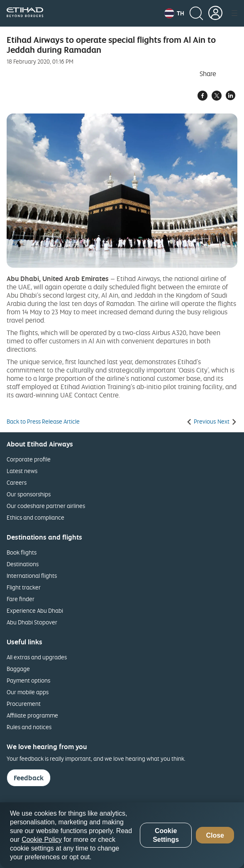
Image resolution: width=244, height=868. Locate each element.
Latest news (22, 471)
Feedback (29, 778)
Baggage (18, 669)
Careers (17, 482)
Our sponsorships (29, 494)
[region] (122, 835)
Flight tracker (24, 587)
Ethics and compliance (35, 517)
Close (215, 835)
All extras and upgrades (37, 657)
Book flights (22, 552)
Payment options (28, 680)
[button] (174, 13)
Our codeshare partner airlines (46, 506)
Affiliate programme (32, 715)
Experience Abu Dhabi (35, 610)
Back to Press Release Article (43, 422)
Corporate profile (29, 459)
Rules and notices (29, 727)
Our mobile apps (28, 692)
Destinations (23, 564)
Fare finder (21, 599)
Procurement (24, 704)
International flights (32, 576)
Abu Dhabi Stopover (32, 622)
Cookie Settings (166, 835)
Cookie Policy (42, 840)
